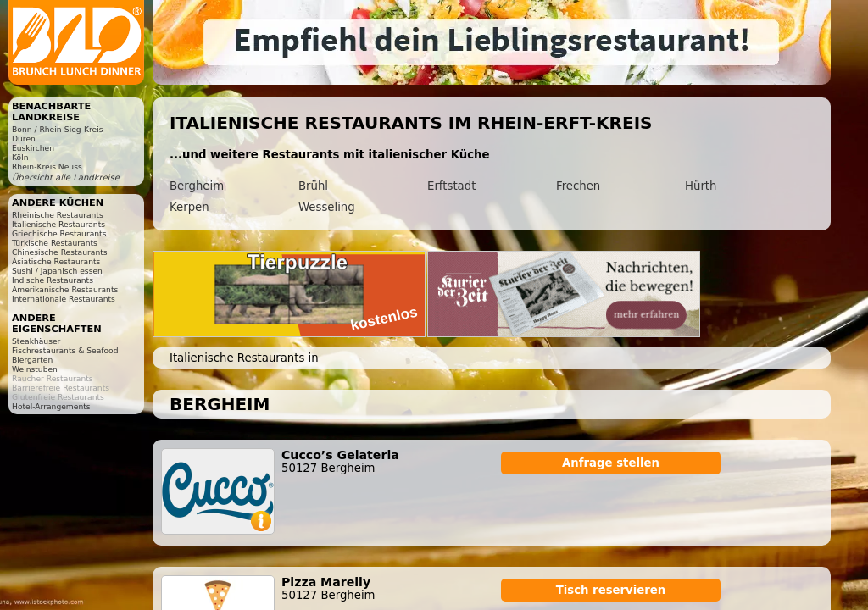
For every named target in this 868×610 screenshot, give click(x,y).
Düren (24, 139)
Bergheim (197, 186)
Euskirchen (33, 148)
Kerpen (189, 207)
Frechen (578, 186)
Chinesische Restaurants (60, 252)
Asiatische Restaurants (56, 261)
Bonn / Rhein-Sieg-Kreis (57, 129)
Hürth (701, 186)
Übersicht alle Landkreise (66, 177)
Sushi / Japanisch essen (57, 271)
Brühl (313, 186)
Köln (20, 157)
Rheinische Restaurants (58, 215)
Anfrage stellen (611, 463)
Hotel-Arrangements (51, 406)
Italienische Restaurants (58, 224)
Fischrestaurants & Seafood (65, 350)
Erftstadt (451, 186)
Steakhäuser (36, 341)
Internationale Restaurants (64, 299)
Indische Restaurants (53, 280)
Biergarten (32, 360)
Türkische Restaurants (55, 243)
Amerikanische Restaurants (65, 289)
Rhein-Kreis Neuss (47, 166)
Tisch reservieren (611, 590)
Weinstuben (35, 369)
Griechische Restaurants (59, 233)
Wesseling (327, 207)
